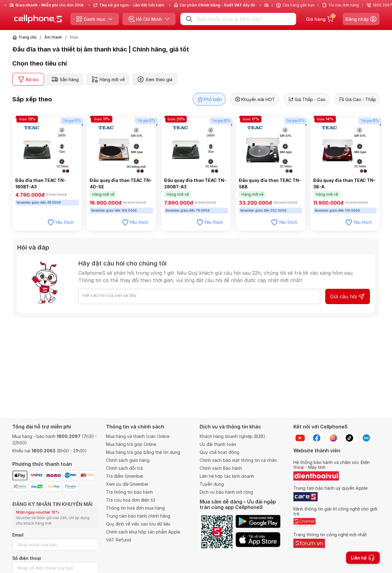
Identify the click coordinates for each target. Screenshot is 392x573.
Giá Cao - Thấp (357, 99)
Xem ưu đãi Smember (127, 484)
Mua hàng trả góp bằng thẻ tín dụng (143, 452)
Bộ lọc (28, 79)
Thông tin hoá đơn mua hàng (135, 508)
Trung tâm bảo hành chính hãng (138, 516)
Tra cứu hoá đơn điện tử (131, 500)
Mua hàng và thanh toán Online (138, 436)
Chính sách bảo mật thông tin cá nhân (238, 460)
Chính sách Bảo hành (221, 468)
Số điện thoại (27, 558)
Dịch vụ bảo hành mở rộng (226, 492)
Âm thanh (53, 37)
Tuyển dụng (212, 484)
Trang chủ (27, 37)
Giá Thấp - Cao (306, 99)
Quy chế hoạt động (219, 452)
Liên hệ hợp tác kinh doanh (227, 476)
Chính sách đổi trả (124, 468)
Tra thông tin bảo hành (129, 492)
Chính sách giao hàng (128, 460)
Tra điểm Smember (125, 476)
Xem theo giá (155, 79)
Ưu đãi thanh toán (218, 444)
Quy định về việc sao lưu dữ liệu (138, 524)
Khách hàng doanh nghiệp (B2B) (232, 436)
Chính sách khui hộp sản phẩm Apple (143, 532)
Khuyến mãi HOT (254, 99)
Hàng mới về (108, 79)
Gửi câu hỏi (348, 296)
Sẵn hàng (65, 79)
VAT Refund (118, 540)
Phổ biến (209, 99)
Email (18, 535)
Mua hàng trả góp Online (131, 444)
